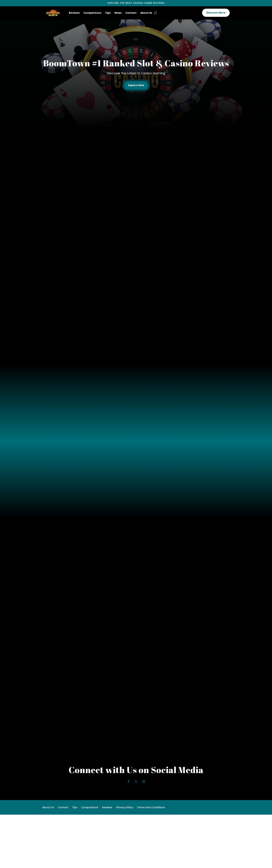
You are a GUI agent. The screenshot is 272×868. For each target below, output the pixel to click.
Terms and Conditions (151, 808)
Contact (131, 13)
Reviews (74, 13)
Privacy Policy (125, 808)
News (118, 13)
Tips (108, 13)
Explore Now (136, 85)
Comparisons (92, 13)
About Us (146, 13)
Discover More (216, 13)
